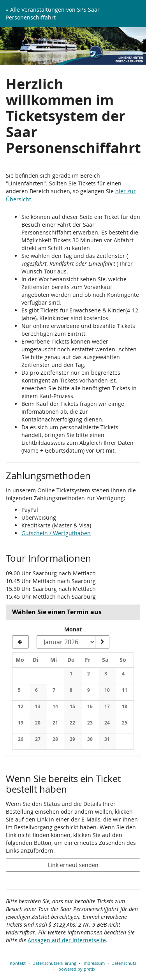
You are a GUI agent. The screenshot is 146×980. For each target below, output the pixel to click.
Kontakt (18, 963)
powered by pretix (77, 969)
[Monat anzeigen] (102, 642)
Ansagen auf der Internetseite (67, 940)
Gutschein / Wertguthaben (56, 533)
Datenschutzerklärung (54, 963)
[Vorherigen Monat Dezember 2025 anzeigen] (20, 642)
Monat (73, 629)
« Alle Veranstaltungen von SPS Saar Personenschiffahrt (53, 13)
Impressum (94, 963)
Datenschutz (124, 963)
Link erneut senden (73, 865)
